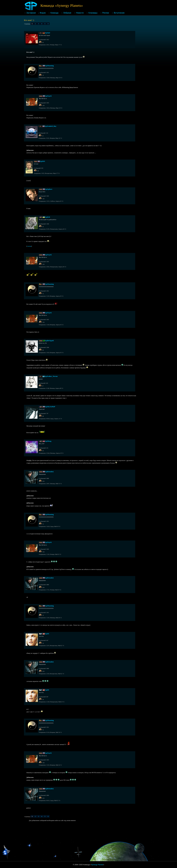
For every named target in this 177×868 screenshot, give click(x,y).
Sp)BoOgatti (49, 341)
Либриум (67, 13)
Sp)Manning (49, 66)
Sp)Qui (48, 33)
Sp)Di (47, 634)
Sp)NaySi (48, 96)
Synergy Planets (97, 865)
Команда (54, 13)
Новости (80, 13)
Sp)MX (43, 161)
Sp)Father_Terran (51, 376)
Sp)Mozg (48, 441)
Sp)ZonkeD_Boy (51, 126)
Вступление (119, 13)
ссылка (29, 246)
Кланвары (93, 13)
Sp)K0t (48, 217)
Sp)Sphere (49, 189)
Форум (43, 13)
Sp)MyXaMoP (50, 407)
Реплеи (106, 13)
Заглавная (31, 13)
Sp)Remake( (49, 472)
